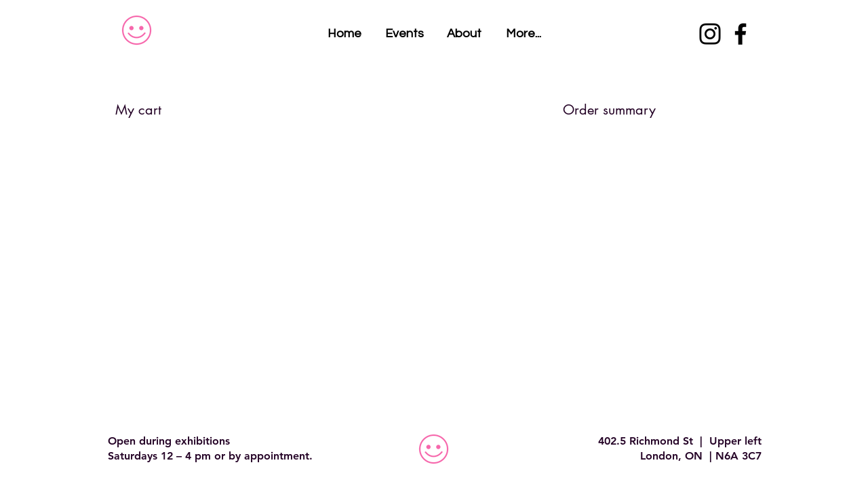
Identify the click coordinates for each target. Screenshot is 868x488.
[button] (524, 34)
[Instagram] (710, 34)
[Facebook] (741, 34)
